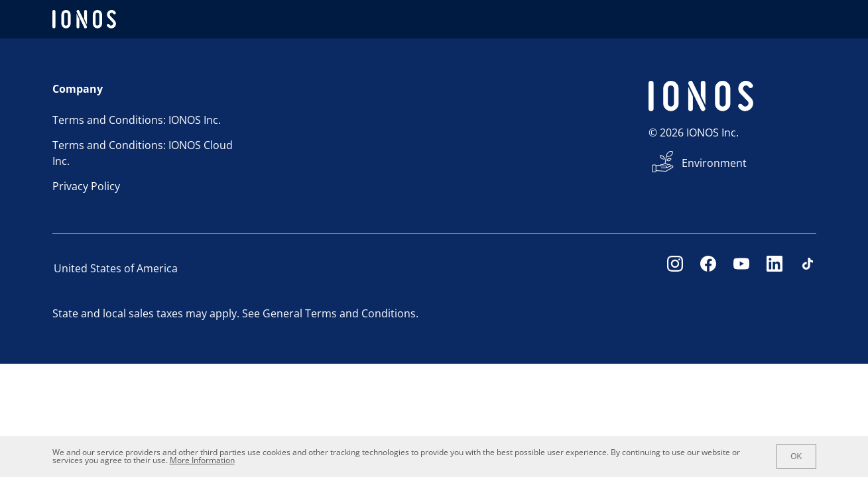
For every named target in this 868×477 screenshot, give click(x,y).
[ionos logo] (84, 19)
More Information (202, 460)
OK (796, 456)
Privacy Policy (86, 186)
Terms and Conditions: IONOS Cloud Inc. (143, 153)
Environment (714, 163)
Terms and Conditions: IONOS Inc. (137, 120)
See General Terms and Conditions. (330, 313)
